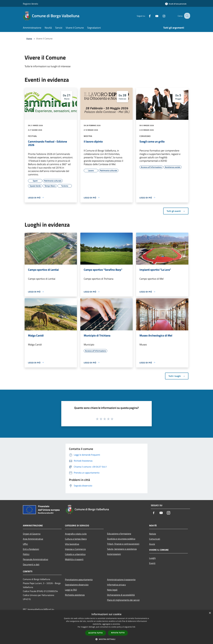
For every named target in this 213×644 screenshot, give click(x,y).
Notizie (153, 534)
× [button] (210, 613)
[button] (107, 639)
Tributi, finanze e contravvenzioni (123, 544)
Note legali (112, 590)
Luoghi (152, 558)
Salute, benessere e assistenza (122, 549)
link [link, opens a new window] (134, 627)
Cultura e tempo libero (76, 539)
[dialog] (107, 627)
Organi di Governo (32, 534)
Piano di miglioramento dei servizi (123, 600)
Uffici (25, 544)
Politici (26, 554)
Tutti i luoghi (177, 376)
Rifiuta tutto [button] (118, 633)
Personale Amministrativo (35, 559)
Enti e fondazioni (31, 549)
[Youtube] (154, 16)
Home (29, 39)
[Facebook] (147, 16)
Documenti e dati (31, 564)
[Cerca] (187, 16)
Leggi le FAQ (71, 590)
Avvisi (152, 544)
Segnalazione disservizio (77, 585)
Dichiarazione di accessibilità (121, 595)
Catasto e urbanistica (75, 554)
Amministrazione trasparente (121, 579)
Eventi (152, 563)
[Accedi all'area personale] (176, 4)
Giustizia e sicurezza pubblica (121, 539)
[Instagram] (161, 16)
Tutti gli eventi (176, 211)
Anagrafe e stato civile (76, 534)
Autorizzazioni (114, 554)
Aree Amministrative (33, 539)
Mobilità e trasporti (74, 559)
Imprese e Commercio (75, 549)
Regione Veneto (30, 4)
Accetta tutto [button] (96, 633)
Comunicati (155, 539)
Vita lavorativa (72, 544)
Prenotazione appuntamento (79, 579)
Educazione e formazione (119, 534)
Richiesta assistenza (75, 595)
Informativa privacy (116, 585)
